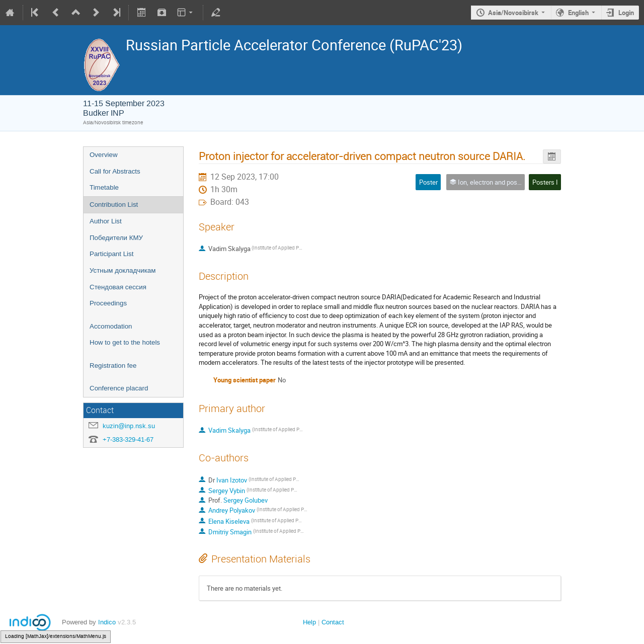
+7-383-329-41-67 (128, 439)
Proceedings (108, 303)
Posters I (545, 182)
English (578, 13)
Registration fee (113, 366)
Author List (106, 221)
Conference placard (119, 388)
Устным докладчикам (123, 270)
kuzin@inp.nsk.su (129, 426)
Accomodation (111, 326)
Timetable (104, 187)
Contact (333, 622)
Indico (107, 622)
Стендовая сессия (118, 287)
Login (626, 13)
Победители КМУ (116, 238)
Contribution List (114, 205)
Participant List (111, 254)
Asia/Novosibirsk (513, 13)
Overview (104, 155)
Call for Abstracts (115, 171)
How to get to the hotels (125, 342)
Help (309, 622)
